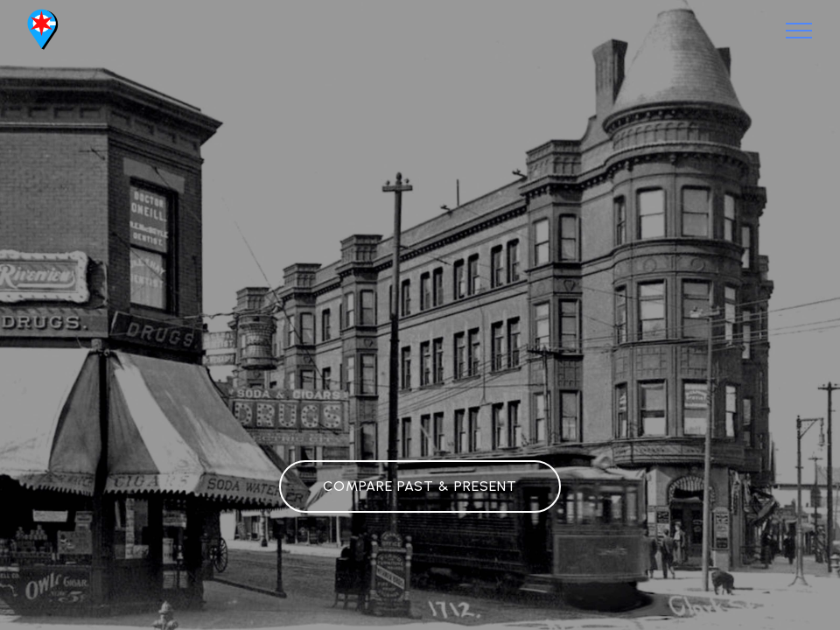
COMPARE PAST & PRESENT (420, 486)
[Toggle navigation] (799, 31)
